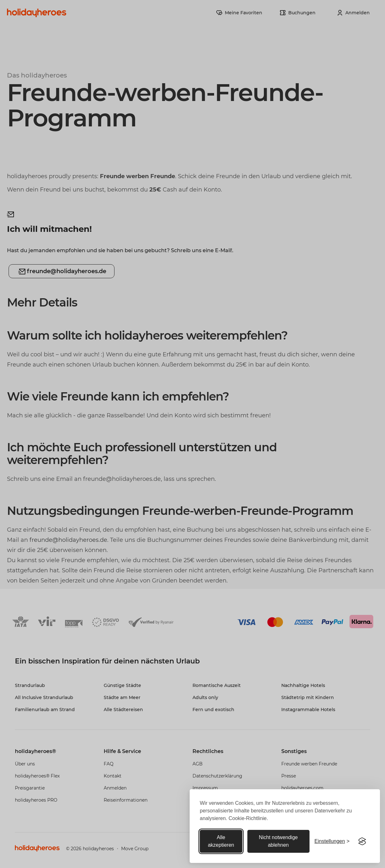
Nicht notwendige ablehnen (278, 841)
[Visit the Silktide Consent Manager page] (362, 841)
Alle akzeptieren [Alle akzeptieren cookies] (221, 841)
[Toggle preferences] (332, 841)
